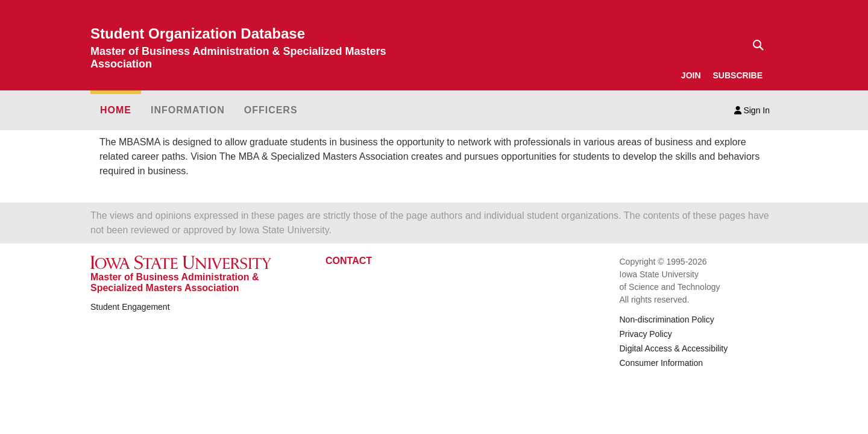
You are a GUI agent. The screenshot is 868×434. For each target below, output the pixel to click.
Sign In (752, 110)
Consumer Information (662, 363)
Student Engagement (130, 307)
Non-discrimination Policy (667, 319)
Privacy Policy (646, 334)
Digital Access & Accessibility (674, 348)
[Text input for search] (755, 45)
